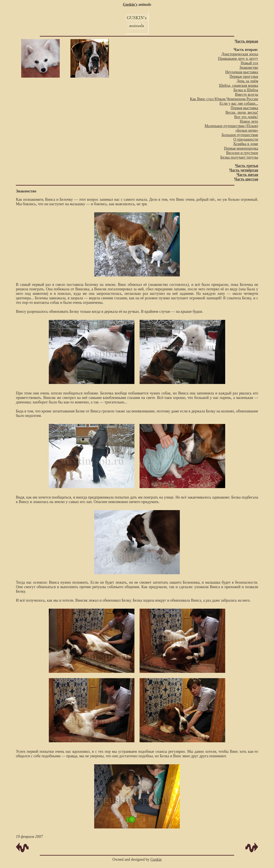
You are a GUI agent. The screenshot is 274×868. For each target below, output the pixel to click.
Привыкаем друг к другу (238, 59)
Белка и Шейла (246, 90)
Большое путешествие (240, 135)
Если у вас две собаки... (239, 103)
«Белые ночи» (247, 130)
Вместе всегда (246, 94)
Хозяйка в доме (246, 144)
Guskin (156, 859)
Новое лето (249, 121)
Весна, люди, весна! (242, 112)
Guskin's (130, 4)
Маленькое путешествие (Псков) (231, 126)
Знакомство (249, 68)
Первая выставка (244, 108)
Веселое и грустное (242, 153)
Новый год (249, 63)
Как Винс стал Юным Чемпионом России (224, 99)
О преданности (246, 139)
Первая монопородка (241, 148)
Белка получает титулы (239, 157)
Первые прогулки (244, 77)
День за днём (247, 81)
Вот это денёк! (246, 117)
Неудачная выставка (242, 72)
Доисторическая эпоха (240, 54)
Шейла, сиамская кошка (239, 86)
